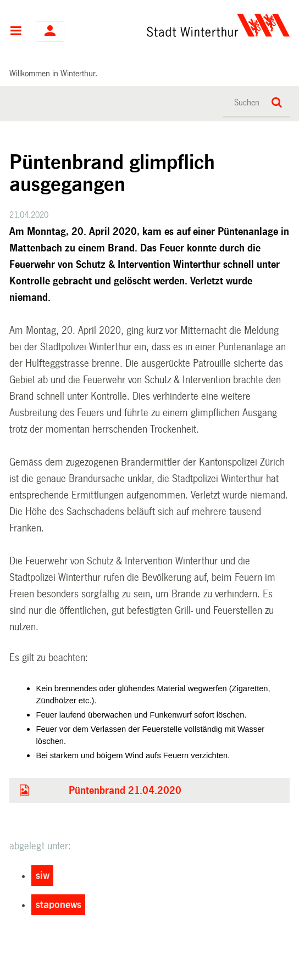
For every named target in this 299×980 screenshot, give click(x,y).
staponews (59, 905)
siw (43, 876)
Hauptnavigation (16, 32)
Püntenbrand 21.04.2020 (125, 791)
